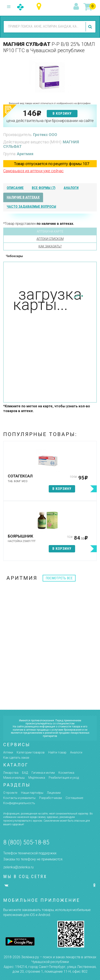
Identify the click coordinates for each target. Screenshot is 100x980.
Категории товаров (31, 752)
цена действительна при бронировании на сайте (50, 121)
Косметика (66, 773)
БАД (25, 773)
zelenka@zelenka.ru (18, 867)
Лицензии (54, 793)
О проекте (10, 793)
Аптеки (8, 752)
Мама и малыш (14, 778)
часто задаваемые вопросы (31, 207)
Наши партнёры (32, 793)
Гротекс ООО (45, 135)
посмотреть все (59, 578)
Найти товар (57, 752)
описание (15, 188)
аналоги (71, 188)
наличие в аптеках (23, 197)
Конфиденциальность (19, 803)
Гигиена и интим (43, 773)
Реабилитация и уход (64, 778)
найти (91, 27)
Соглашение (74, 798)
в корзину (62, 113)
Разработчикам (51, 798)
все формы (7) (44, 188)
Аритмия (25, 154)
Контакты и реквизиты (19, 798)
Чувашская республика (40, 7)
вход (77, 7)
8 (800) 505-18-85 (26, 842)
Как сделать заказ (16, 758)
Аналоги (76, 752)
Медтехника (37, 778)
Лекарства (11, 773)
